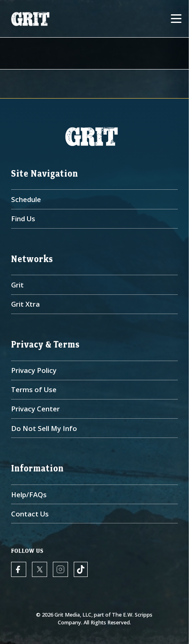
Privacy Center (35, 409)
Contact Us (30, 514)
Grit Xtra (25, 304)
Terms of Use (34, 389)
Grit (17, 285)
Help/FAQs (29, 495)
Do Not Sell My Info (44, 428)
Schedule (26, 199)
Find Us (23, 219)
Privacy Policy (34, 370)
